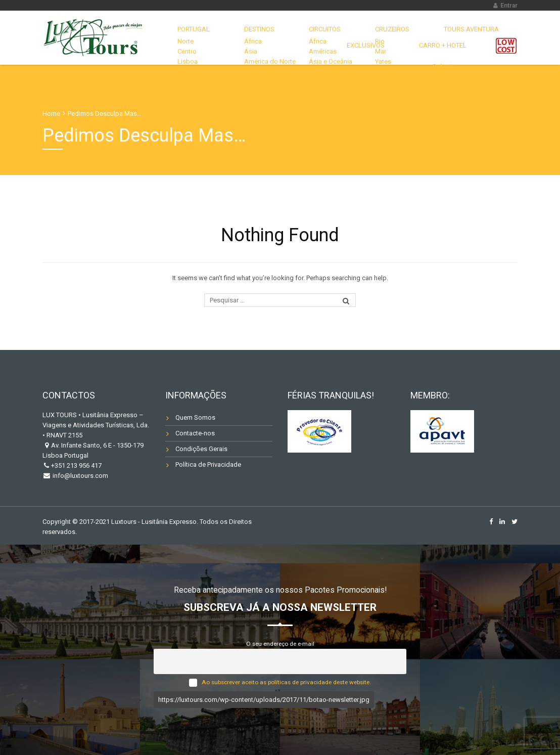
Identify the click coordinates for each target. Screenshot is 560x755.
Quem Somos (195, 417)
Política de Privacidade (208, 464)
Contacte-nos (195, 433)
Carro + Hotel (450, 61)
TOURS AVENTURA (420, 33)
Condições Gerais (201, 449)
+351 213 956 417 (76, 465)
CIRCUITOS (301, 33)
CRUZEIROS (355, 33)
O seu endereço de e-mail (280, 644)
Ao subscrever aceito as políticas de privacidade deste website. (286, 682)
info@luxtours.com (80, 476)
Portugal (197, 33)
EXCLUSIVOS (487, 33)
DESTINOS (249, 33)
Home (51, 114)
